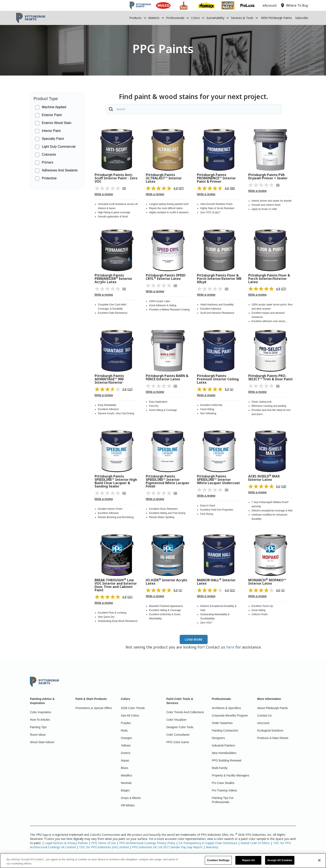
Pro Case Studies (223, 783)
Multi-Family (220, 768)
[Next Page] (194, 640)
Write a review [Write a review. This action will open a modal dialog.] (104, 194)
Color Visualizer (177, 720)
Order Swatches (222, 723)
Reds (124, 730)
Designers (218, 738)
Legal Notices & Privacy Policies (66, 843)
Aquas (125, 760)
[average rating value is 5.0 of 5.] (213, 389)
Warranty (212, 847)
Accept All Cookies (280, 862)
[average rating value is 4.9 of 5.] (162, 188)
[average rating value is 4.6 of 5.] (213, 188)
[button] (138, 18)
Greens (126, 753)
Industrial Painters (224, 745)
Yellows (126, 745)
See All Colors (130, 715)
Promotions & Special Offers (94, 708)
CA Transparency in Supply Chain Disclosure (208, 843)
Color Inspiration (41, 712)
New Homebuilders (224, 753)
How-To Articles (40, 720)
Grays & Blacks (131, 798)
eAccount (263, 723)
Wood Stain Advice (42, 742)
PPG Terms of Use (104, 843)
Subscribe (302, 18)
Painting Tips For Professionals (223, 800)
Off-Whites (128, 805)
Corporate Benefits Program (230, 715)
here (230, 647)
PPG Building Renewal (227, 760)
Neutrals (126, 783)
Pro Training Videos (225, 790)
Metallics (126, 775)
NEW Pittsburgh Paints (276, 18)
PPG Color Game (178, 742)
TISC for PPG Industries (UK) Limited (104, 847)
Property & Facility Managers (231, 775)
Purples (126, 723)
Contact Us (264, 715)
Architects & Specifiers (226, 708)
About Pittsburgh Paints (272, 708)
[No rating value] (109, 188)
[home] (31, 18)
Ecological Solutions (270, 730)
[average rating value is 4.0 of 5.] (213, 590)
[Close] (319, 862)
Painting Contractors (225, 730)
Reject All (248, 862)
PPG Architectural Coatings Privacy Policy (147, 843)
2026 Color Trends (133, 708)
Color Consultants (178, 735)
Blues (124, 768)
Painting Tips (38, 727)
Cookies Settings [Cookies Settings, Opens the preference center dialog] (218, 862)
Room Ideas (38, 735)
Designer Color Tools (180, 727)
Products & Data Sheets (273, 738)
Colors (195, 18)
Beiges (125, 790)
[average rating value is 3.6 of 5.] (111, 389)
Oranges (126, 738)
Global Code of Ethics (255, 843)
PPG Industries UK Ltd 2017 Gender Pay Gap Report (167, 847)
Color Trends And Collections (185, 712)
